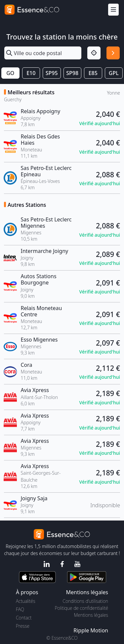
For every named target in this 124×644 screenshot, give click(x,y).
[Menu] (113, 10)
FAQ (20, 609)
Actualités (26, 601)
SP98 (72, 73)
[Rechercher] (113, 53)
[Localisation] (94, 53)
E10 (31, 73)
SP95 (52, 73)
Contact (24, 618)
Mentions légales (91, 615)
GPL (114, 73)
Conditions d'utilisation (85, 601)
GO (10, 73)
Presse (23, 626)
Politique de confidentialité (82, 608)
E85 (93, 73)
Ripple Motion (91, 630)
